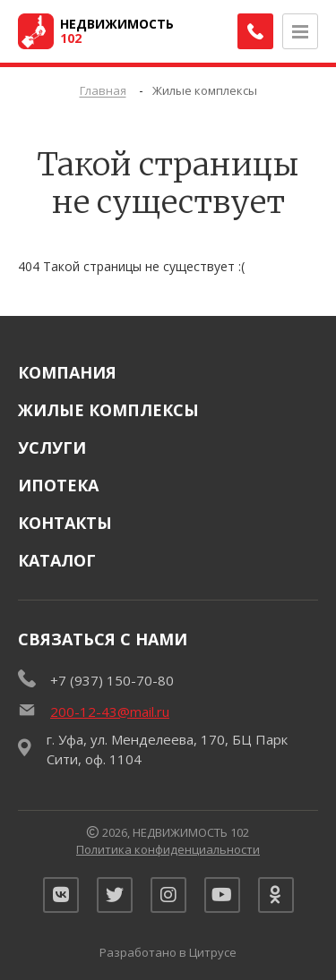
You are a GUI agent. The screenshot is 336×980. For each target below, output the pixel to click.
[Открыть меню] (300, 31)
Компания (67, 372)
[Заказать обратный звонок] (255, 31)
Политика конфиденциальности (168, 849)
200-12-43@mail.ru (110, 712)
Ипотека (58, 485)
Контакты (65, 523)
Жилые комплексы (108, 410)
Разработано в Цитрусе (168, 952)
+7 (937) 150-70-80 (112, 680)
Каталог (57, 560)
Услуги (52, 447)
